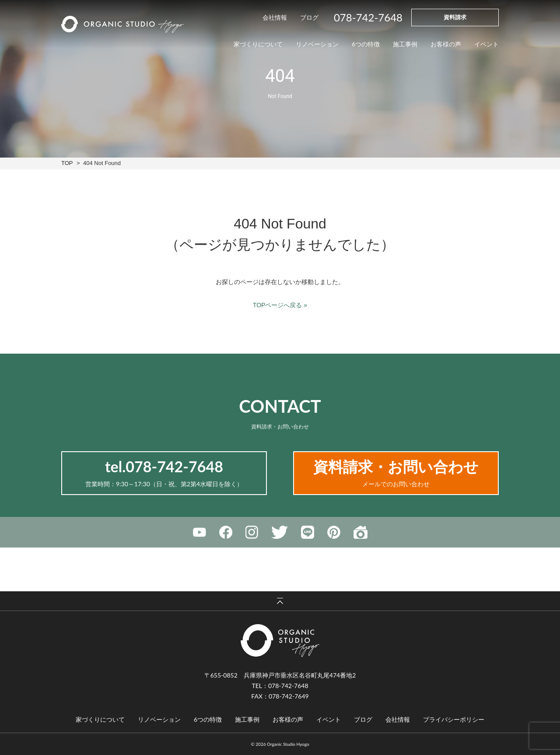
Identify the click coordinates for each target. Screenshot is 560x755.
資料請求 (455, 17)
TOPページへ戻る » (280, 305)
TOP (67, 163)
